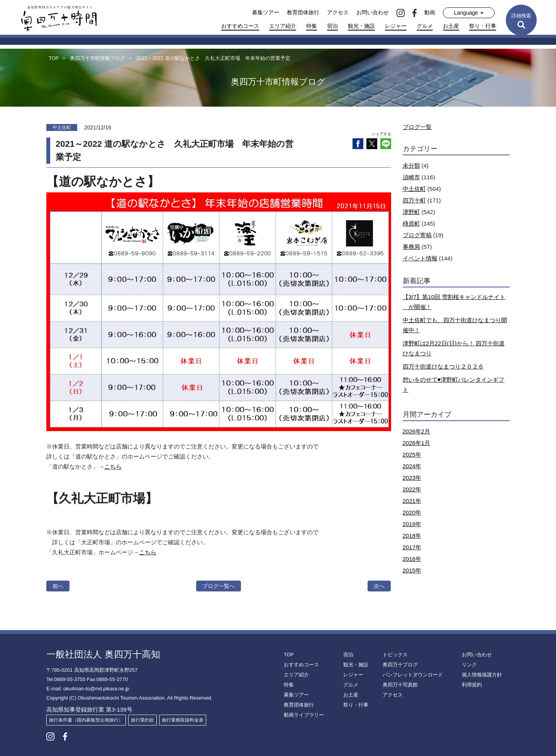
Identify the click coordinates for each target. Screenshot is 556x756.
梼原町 (411, 223)
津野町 (411, 212)
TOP (288, 655)
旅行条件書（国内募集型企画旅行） (86, 720)
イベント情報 (420, 258)
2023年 (412, 478)
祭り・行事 (483, 26)
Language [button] (469, 13)
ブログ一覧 (417, 127)
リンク (469, 665)
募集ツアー (266, 12)
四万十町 (414, 200)
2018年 (412, 536)
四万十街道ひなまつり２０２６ (443, 366)
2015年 (412, 570)
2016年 (412, 559)
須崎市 (411, 177)
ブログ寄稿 (417, 235)
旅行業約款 (142, 720)
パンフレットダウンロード (410, 675)
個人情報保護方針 (480, 675)
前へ (58, 586)
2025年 (412, 454)
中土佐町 (414, 189)
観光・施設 (361, 26)
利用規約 (471, 685)
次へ (379, 586)
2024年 (412, 466)
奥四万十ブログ (399, 665)
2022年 (412, 489)
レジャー (396, 26)
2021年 (412, 501)
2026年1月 (417, 443)
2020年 (412, 512)
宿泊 (332, 26)
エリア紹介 (283, 26)
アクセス (338, 12)
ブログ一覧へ (219, 586)
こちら (113, 466)
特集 (312, 26)
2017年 (412, 547)
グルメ (425, 26)
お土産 (451, 26)
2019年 (412, 524)
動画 (430, 12)
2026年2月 (417, 431)
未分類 (411, 166)
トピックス (394, 655)
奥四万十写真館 (399, 685)
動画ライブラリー (302, 715)
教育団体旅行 (303, 12)
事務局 (411, 247)
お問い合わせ (373, 12)
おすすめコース (240, 26)
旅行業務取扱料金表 (183, 720)
